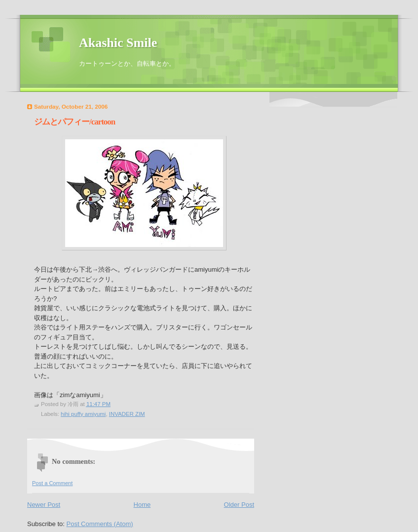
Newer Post (44, 505)
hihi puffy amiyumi (83, 414)
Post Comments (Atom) (100, 524)
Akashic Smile (118, 43)
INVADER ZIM (127, 414)
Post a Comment (52, 483)
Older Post (239, 505)
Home (142, 505)
